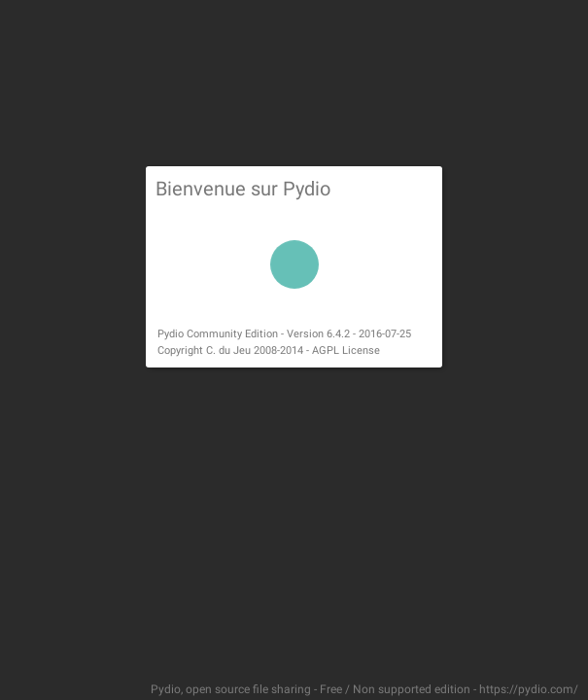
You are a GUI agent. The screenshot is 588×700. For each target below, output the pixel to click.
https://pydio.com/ (529, 689)
